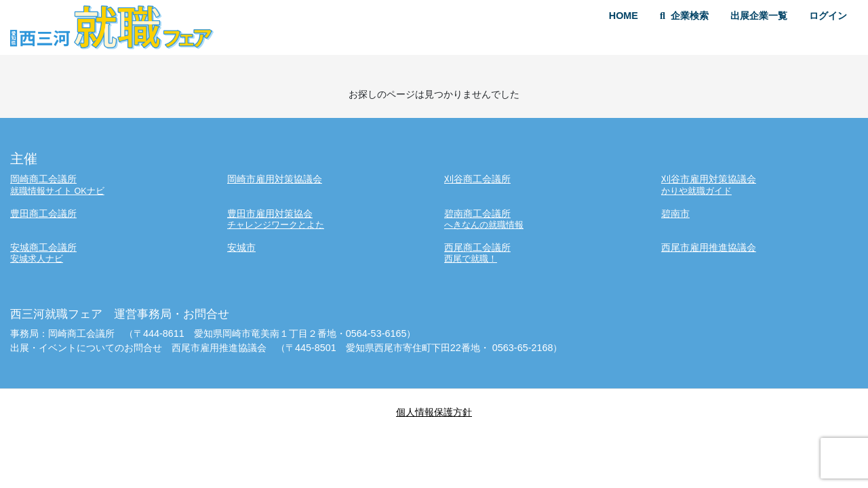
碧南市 (675, 213)
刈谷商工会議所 (477, 179)
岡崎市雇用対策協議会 (275, 179)
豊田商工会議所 (43, 213)
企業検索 (684, 16)
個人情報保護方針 (434, 412)
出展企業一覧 (759, 16)
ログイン (828, 16)
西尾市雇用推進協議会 (709, 247)
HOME (624, 16)
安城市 (241, 247)
